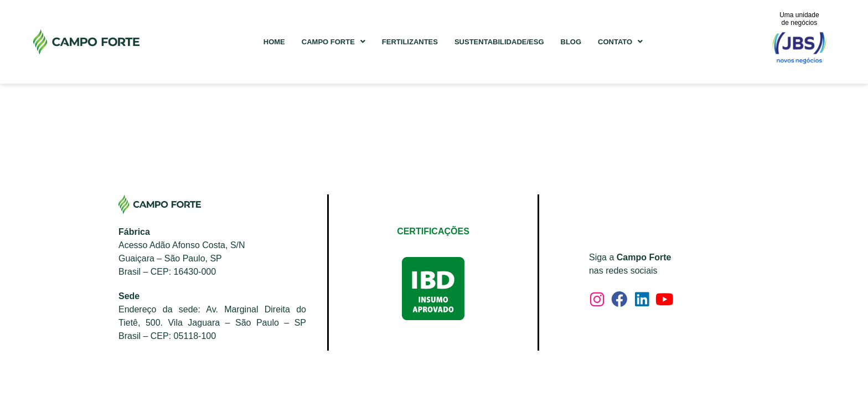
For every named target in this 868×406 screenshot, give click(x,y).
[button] (334, 42)
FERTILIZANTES (410, 42)
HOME (274, 42)
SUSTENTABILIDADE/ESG (499, 42)
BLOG (571, 42)
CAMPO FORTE (334, 42)
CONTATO (620, 42)
